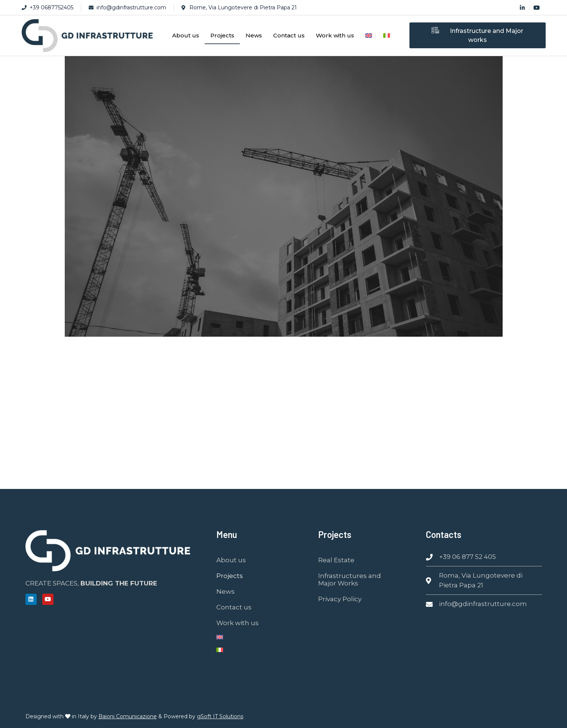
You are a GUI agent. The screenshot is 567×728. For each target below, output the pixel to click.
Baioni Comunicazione (128, 716)
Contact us (289, 35)
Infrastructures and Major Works (350, 579)
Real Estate (336, 560)
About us (186, 35)
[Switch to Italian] (387, 36)
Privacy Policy (340, 599)
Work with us (335, 35)
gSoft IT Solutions (220, 716)
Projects (222, 35)
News (254, 35)
